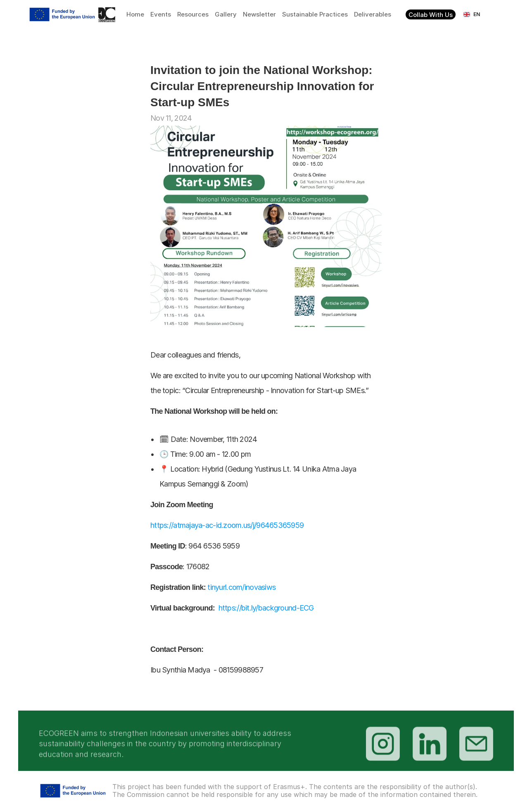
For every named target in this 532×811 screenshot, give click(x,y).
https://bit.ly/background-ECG (266, 608)
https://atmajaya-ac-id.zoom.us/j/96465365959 (228, 525)
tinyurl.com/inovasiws (243, 587)
